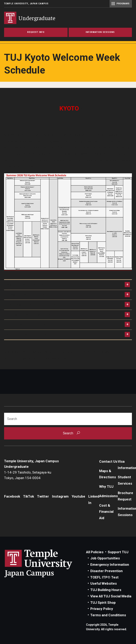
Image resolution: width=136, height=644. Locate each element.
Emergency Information (110, 565)
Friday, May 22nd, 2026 (27, 325)
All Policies (95, 552)
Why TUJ (106, 486)
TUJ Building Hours (106, 590)
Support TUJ (118, 552)
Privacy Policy (102, 609)
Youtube (78, 496)
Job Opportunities (105, 558)
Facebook (12, 496)
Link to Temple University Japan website (45, 563)
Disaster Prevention (107, 571)
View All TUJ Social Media (111, 596)
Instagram (60, 496)
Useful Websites (104, 583)
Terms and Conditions (108, 615)
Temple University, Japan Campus (26, 4)
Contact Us (108, 461)
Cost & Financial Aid (106, 512)
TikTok (29, 496)
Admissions (108, 496)
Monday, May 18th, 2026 (28, 285)
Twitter (43, 496)
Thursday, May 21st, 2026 (29, 315)
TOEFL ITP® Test (104, 577)
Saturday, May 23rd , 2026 (29, 335)
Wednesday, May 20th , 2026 (32, 305)
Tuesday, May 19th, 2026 (29, 295)
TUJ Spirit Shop (103, 603)
